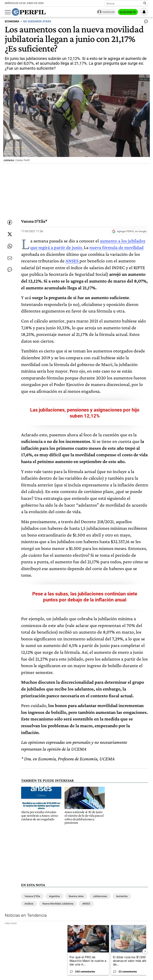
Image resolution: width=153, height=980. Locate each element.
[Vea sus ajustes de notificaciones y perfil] (144, 12)
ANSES (73, 261)
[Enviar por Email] (10, 258)
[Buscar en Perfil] (145, 3)
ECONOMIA (12, 21)
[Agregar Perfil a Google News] (129, 231)
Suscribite (128, 12)
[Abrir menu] (8, 12)
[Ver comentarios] (145, 22)
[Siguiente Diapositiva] (145, 951)
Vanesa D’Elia (32, 896)
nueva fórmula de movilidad (117, 247)
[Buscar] (125, 3)
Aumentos (122, 896)
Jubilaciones (100, 896)
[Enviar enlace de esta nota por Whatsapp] (10, 246)
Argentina (54, 896)
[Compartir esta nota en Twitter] (10, 234)
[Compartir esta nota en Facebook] (10, 222)
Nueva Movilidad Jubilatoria (58, 904)
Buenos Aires (76, 896)
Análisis (29, 904)
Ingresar (108, 12)
